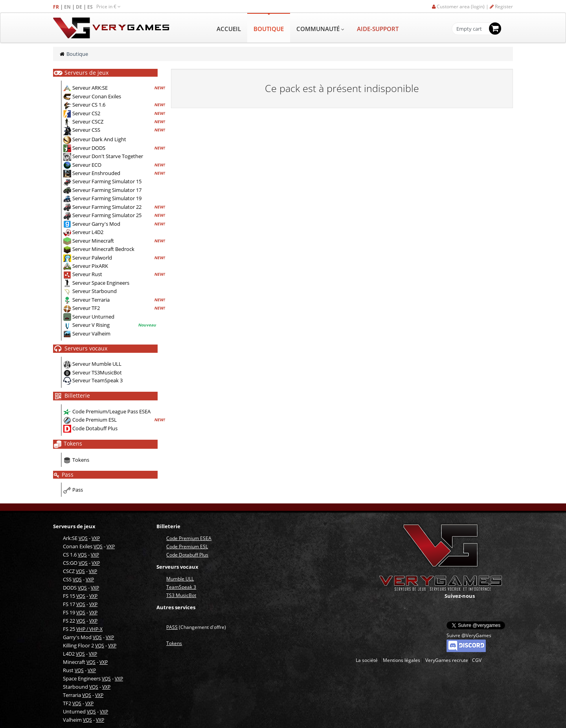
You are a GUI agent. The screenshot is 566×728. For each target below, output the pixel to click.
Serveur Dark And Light (99, 139)
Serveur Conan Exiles (97, 96)
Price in (108, 6)
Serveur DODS (89, 148)
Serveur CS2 (86, 113)
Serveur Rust (87, 274)
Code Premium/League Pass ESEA (111, 411)
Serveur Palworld (92, 258)
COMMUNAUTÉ (320, 29)
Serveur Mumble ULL (97, 364)
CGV (477, 660)
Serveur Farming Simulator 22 (107, 207)
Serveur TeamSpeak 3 (97, 380)
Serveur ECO (87, 165)
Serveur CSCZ (88, 122)
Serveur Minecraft (93, 241)
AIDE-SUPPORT (378, 29)
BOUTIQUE (269, 29)
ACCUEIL (229, 29)
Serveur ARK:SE (90, 88)
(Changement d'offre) (196, 627)
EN (68, 7)
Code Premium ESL (95, 420)
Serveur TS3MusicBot (97, 372)
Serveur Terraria (91, 300)
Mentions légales (402, 660)
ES (91, 7)
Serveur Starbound (95, 291)
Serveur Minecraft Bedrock (103, 249)
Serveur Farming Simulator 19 (107, 198)
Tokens (81, 460)
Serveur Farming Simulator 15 (107, 181)
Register (501, 6)
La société (367, 660)
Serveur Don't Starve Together (108, 156)
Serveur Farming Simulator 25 (107, 215)
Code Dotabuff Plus (95, 428)
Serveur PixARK (90, 266)
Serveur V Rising (91, 325)
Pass (78, 490)
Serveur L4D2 (88, 232)
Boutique (77, 54)
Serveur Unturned (93, 317)
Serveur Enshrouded (96, 173)
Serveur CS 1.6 (89, 105)
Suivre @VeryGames (469, 635)
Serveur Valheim (91, 334)
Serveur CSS (86, 130)
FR (57, 7)
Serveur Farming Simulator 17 (107, 190)
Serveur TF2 (86, 308)
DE (80, 7)
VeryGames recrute (447, 660)
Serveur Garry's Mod (96, 224)
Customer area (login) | (461, 6)
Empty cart (469, 29)
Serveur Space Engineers (101, 283)
